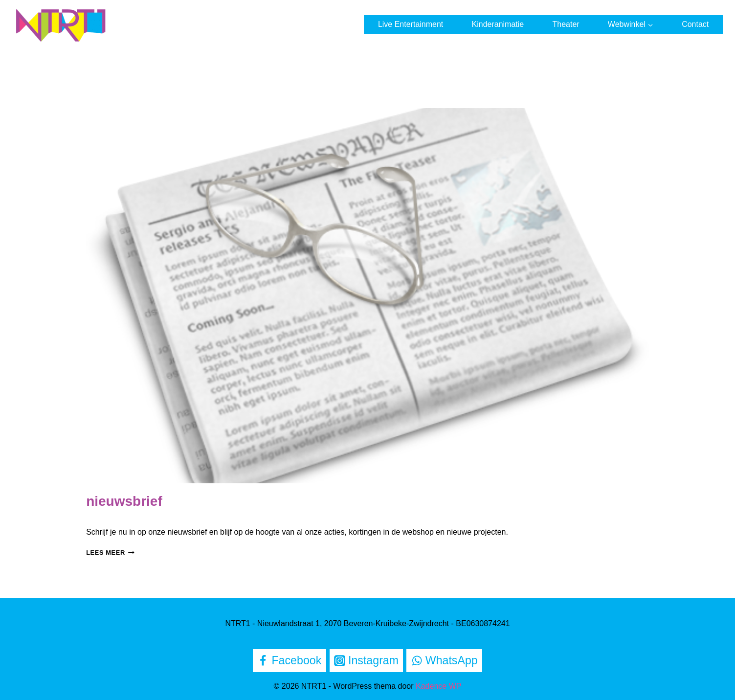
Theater (566, 24)
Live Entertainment (411, 24)
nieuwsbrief (124, 501)
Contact (695, 24)
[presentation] (367, 296)
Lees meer (110, 553)
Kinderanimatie (498, 24)
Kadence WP (438, 686)
